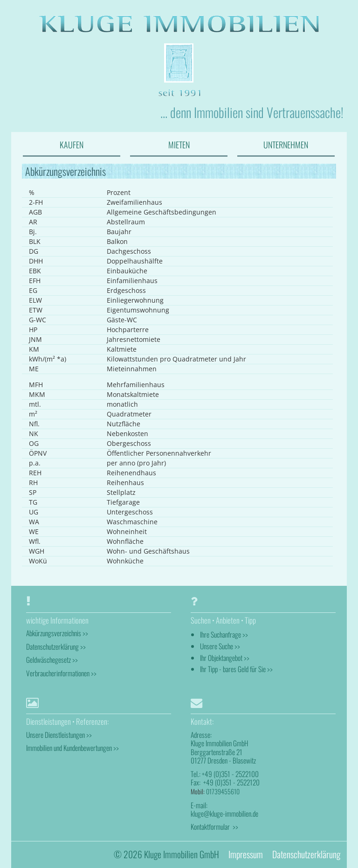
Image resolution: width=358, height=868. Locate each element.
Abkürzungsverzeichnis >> (57, 633)
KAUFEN (72, 145)
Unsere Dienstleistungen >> (59, 735)
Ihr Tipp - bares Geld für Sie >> (236, 669)
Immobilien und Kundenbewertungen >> (72, 748)
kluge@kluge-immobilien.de (224, 813)
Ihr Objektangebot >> (225, 658)
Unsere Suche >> (220, 646)
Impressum (246, 854)
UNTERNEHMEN (286, 145)
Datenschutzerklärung (306, 854)
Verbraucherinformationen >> (61, 673)
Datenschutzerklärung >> (56, 646)
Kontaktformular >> (214, 826)
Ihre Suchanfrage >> (224, 634)
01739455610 (223, 791)
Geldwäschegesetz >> (52, 660)
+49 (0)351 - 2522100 (230, 774)
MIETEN (179, 145)
